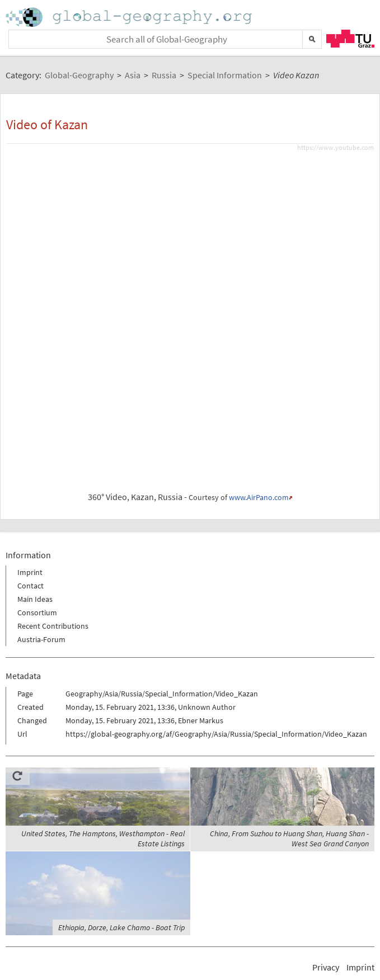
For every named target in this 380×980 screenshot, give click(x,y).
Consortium (37, 613)
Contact (31, 586)
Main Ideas (35, 599)
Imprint (30, 572)
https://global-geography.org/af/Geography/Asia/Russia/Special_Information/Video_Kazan (216, 734)
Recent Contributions (53, 626)
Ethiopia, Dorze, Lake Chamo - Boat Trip (121, 927)
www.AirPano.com (259, 498)
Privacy (326, 967)
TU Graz (350, 39)
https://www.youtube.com (336, 147)
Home (130, 17)
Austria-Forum (41, 639)
